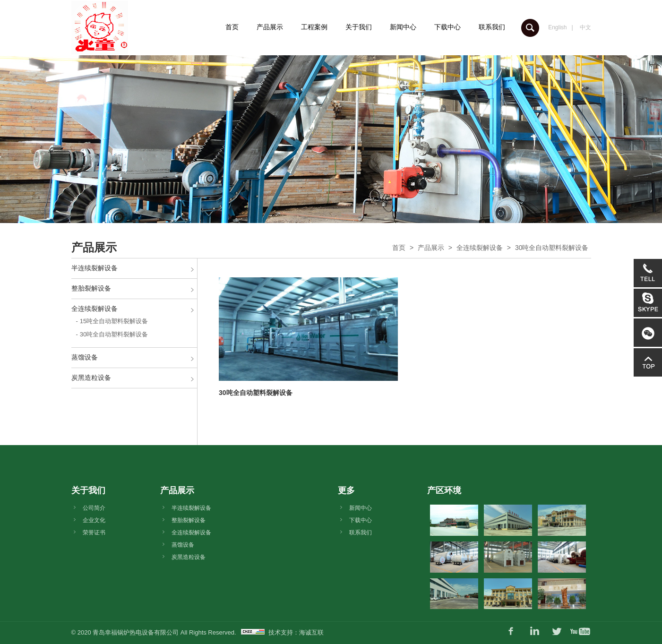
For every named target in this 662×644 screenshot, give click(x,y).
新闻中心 (403, 27)
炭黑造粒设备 (91, 378)
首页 (232, 27)
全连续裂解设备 (480, 248)
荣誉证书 (94, 532)
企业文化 (94, 520)
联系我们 (492, 27)
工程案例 (314, 27)
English (557, 27)
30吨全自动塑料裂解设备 (552, 248)
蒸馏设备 (85, 357)
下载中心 (447, 27)
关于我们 (359, 27)
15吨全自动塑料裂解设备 (114, 321)
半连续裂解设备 (95, 268)
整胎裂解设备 (91, 288)
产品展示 (270, 27)
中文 (585, 27)
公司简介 (94, 508)
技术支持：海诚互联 (296, 632)
